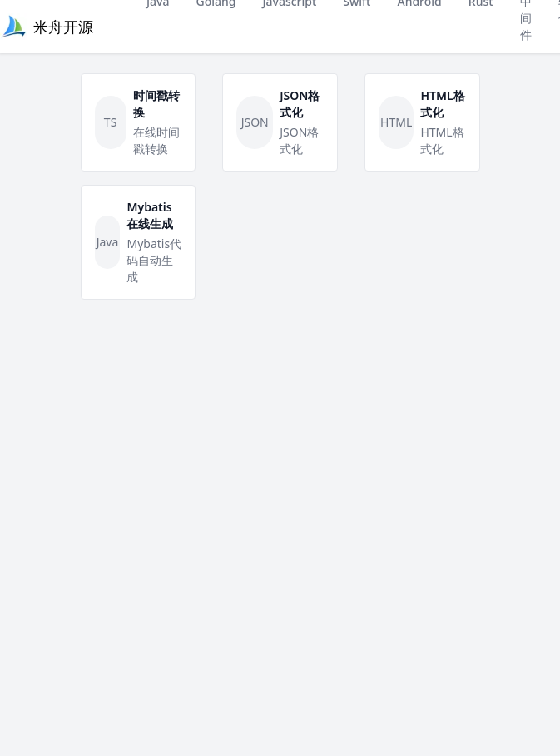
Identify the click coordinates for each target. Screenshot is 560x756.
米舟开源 (63, 27)
